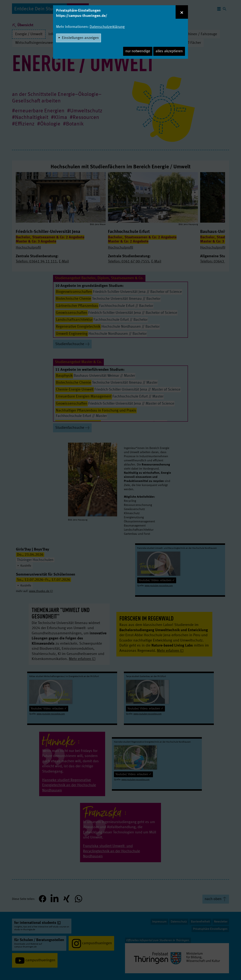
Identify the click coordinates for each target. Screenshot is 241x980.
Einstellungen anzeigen (80, 38)
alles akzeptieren (169, 51)
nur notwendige (138, 51)
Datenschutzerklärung (107, 27)
